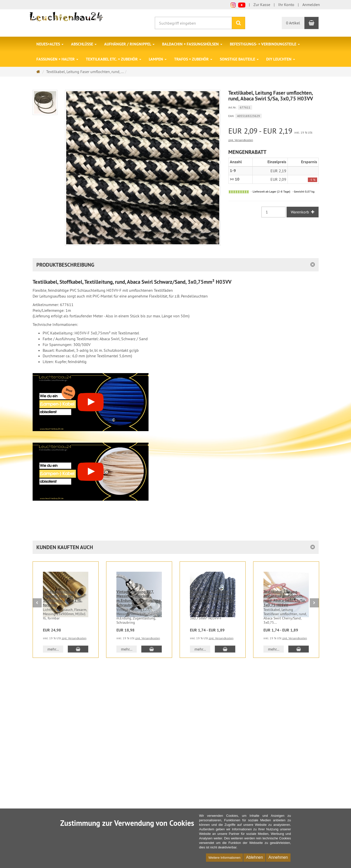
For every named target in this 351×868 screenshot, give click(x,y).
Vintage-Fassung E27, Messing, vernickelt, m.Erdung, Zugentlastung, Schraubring (139, 598)
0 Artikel (293, 23)
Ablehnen (254, 857)
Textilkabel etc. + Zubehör (114, 59)
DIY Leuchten (281, 59)
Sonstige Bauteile (239, 59)
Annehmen (278, 857)
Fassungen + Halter (57, 59)
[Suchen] (238, 23)
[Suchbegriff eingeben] (193, 23)
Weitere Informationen (225, 858)
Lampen (158, 59)
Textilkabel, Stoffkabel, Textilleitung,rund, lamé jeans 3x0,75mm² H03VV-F (212, 598)
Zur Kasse (262, 5)
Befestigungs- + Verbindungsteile (265, 44)
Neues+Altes (50, 44)
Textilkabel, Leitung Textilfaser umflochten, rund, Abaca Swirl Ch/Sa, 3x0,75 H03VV (285, 598)
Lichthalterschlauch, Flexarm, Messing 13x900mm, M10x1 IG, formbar (63, 598)
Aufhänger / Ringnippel (129, 44)
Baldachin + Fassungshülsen (192, 44)
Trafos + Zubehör (193, 59)
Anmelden (311, 5)
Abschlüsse (84, 44)
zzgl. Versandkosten (241, 140)
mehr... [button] (53, 649)
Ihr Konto (286, 5)
